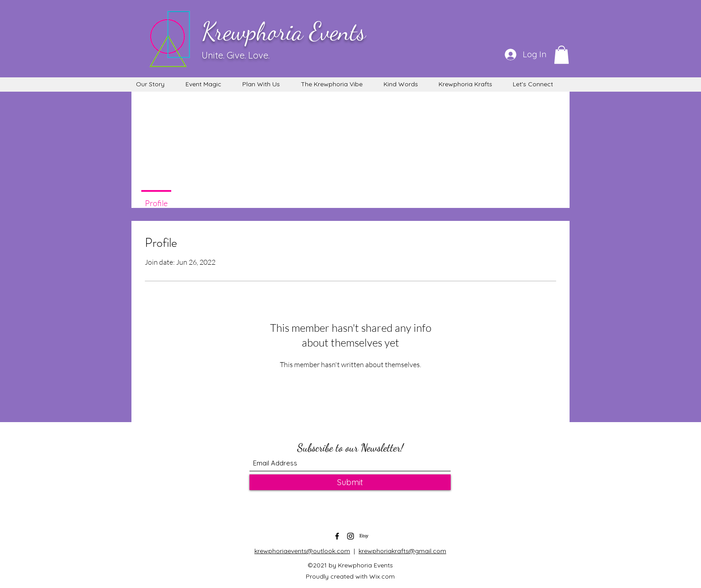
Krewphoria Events (284, 31)
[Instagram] (350, 536)
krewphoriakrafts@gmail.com (402, 551)
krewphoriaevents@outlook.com (302, 551)
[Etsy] (364, 536)
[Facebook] (337, 536)
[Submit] (350, 482)
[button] (562, 55)
